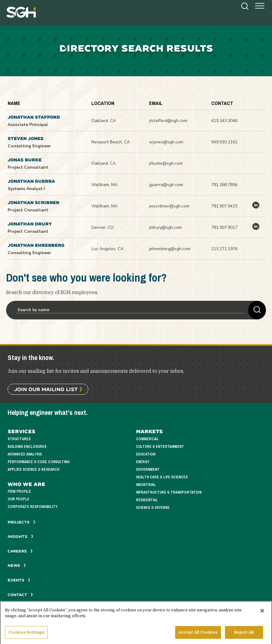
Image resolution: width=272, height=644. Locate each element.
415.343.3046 (224, 121)
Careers (20, 551)
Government (148, 470)
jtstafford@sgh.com (168, 121)
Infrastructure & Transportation (169, 493)
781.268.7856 (224, 185)
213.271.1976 (224, 249)
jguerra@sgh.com (166, 185)
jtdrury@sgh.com (165, 227)
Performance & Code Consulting (39, 462)
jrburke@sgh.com (166, 163)
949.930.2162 (224, 142)
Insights (20, 536)
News (17, 565)
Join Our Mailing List (46, 389)
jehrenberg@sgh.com (170, 249)
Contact (20, 595)
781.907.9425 (224, 206)
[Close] (262, 615)
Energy (143, 462)
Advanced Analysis (25, 454)
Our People (18, 499)
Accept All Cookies (198, 636)
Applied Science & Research (33, 470)
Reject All (244, 636)
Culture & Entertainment (160, 447)
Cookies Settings (26, 636)
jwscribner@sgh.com (169, 206)
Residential (147, 500)
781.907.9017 (224, 227)
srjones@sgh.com (166, 142)
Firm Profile (19, 492)
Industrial (146, 485)
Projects (22, 522)
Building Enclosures (27, 447)
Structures (19, 439)
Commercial (147, 439)
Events (19, 580)
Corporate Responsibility (33, 507)
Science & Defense (153, 508)
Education (146, 454)
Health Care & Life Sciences (162, 477)
